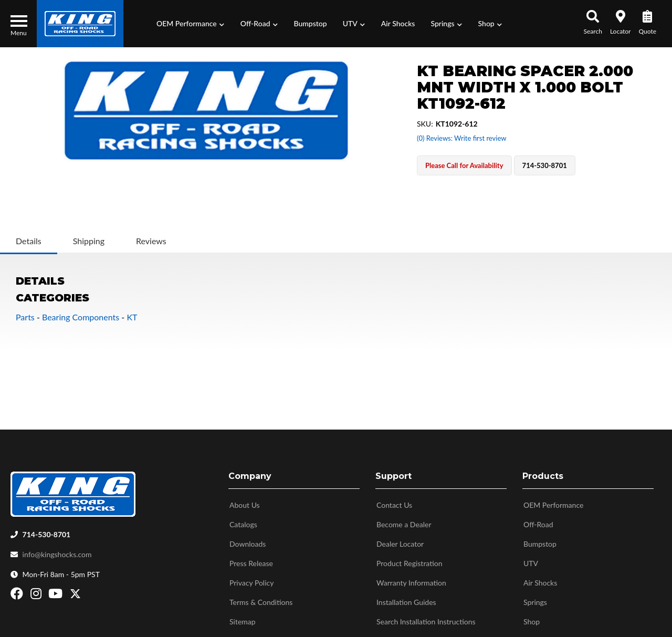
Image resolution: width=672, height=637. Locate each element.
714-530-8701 (47, 530)
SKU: (425, 124)
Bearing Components (81, 317)
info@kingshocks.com (57, 550)
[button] (191, 24)
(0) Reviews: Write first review (461, 138)
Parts (25, 317)
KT (132, 317)
